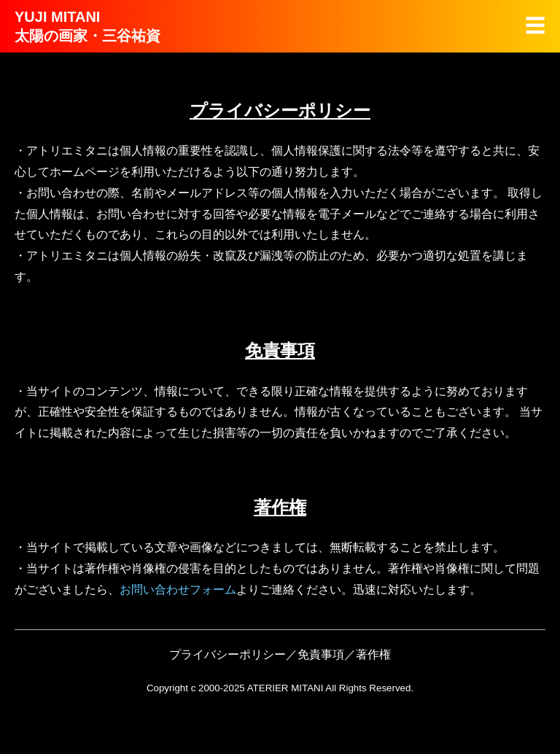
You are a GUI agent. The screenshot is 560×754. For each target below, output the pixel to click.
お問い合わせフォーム (178, 590)
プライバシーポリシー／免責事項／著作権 (280, 654)
